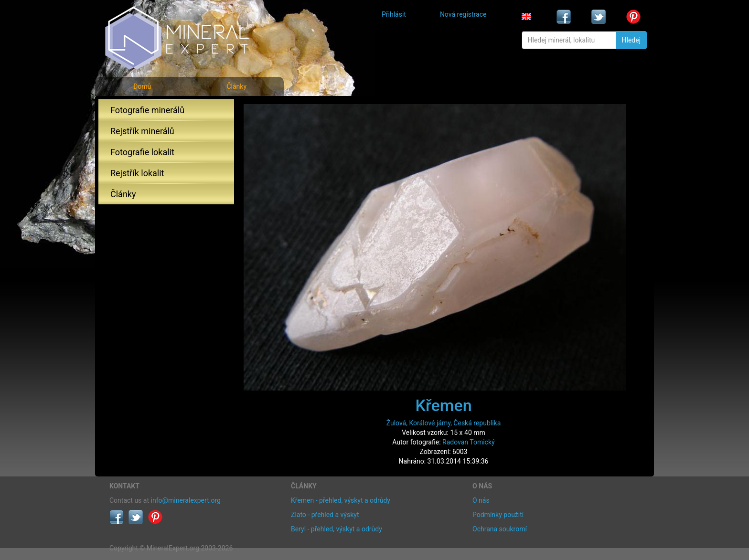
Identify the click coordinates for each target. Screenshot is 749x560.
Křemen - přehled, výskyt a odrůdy (341, 500)
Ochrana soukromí (500, 529)
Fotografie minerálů (147, 110)
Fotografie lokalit (142, 152)
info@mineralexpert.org (186, 500)
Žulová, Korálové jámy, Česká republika (444, 423)
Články (236, 86)
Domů (142, 86)
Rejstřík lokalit (137, 173)
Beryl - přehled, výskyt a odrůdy (337, 529)
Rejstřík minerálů (142, 131)
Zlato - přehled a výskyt (325, 515)
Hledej (631, 40)
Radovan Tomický (469, 442)
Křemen (443, 405)
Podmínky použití (498, 515)
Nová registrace (463, 14)
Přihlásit (394, 14)
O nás (481, 500)
